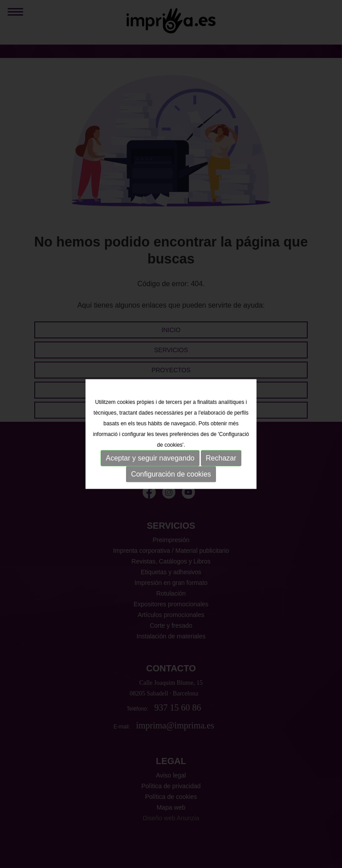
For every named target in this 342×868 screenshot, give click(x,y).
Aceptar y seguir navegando (150, 458)
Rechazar (221, 458)
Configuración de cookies (171, 474)
